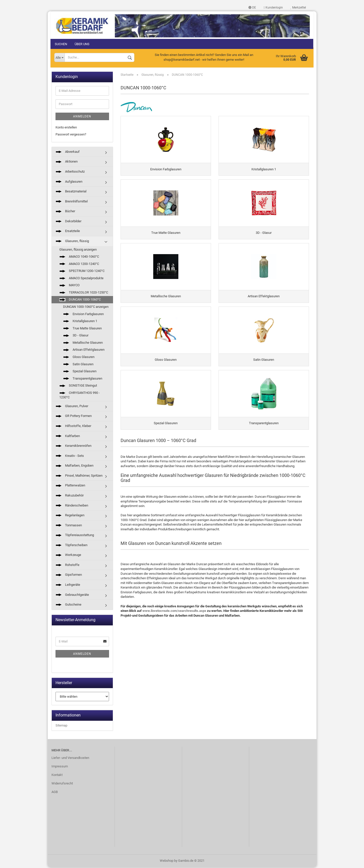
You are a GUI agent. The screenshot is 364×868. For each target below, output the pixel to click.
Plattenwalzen (70, 486)
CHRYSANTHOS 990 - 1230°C (80, 396)
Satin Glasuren (78, 365)
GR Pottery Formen (74, 417)
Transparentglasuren (83, 379)
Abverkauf (68, 152)
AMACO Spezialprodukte (81, 279)
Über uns (83, 44)
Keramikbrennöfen (73, 446)
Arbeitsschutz (70, 172)
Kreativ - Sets (70, 456)
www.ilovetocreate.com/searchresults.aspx (174, 626)
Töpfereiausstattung (75, 536)
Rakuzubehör (70, 496)
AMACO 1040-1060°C (79, 257)
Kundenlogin (272, 8)
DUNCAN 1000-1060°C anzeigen (86, 307)
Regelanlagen (70, 516)
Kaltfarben (68, 436)
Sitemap (61, 726)
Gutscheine (68, 605)
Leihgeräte (68, 585)
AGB (55, 792)
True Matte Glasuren (82, 329)
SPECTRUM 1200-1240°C (82, 272)
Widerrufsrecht (62, 784)
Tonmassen (69, 526)
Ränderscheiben (72, 506)
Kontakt (57, 776)
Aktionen (67, 162)
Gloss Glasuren (79, 358)
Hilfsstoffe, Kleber (73, 427)
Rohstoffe (67, 566)
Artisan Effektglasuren (84, 350)
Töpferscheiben (71, 546)
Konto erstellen (66, 128)
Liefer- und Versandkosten (70, 758)
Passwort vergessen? (71, 135)
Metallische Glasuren (83, 343)
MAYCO (69, 286)
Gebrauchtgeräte (72, 595)
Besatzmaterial (71, 192)
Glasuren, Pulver (72, 407)
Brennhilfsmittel (72, 202)
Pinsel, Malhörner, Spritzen (79, 476)
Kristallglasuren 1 (80, 322)
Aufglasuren (69, 182)
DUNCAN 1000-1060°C (80, 300)
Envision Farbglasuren (83, 314)
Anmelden (82, 117)
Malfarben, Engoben (74, 466)
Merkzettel (297, 8)
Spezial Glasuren (80, 372)
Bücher (65, 212)
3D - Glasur (76, 336)
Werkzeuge (68, 556)
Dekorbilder (68, 222)
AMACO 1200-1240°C (79, 264)
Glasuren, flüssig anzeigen (78, 250)
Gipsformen (69, 575)
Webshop (167, 861)
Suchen (62, 44)
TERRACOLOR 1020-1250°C (84, 293)
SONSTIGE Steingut (78, 386)
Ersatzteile (68, 232)
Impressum (60, 767)
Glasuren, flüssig (72, 242)
